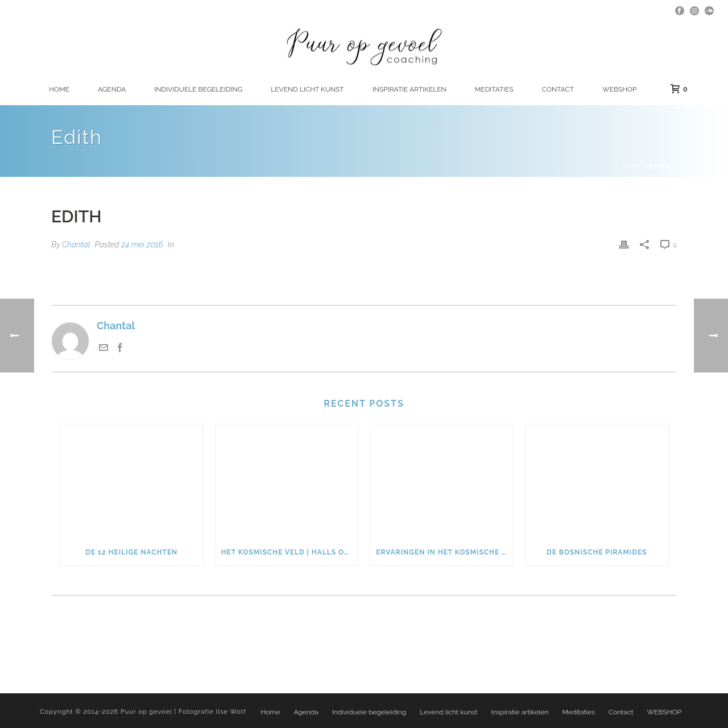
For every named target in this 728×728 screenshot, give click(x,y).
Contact (558, 89)
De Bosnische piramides (597, 552)
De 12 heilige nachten (131, 552)
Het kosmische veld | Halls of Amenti (290, 552)
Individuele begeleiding (198, 89)
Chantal (76, 245)
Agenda (112, 89)
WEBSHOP (619, 89)
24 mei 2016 (142, 245)
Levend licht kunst (307, 89)
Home (59, 89)
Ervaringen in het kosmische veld (444, 552)
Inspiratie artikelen (409, 89)
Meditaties (494, 89)
